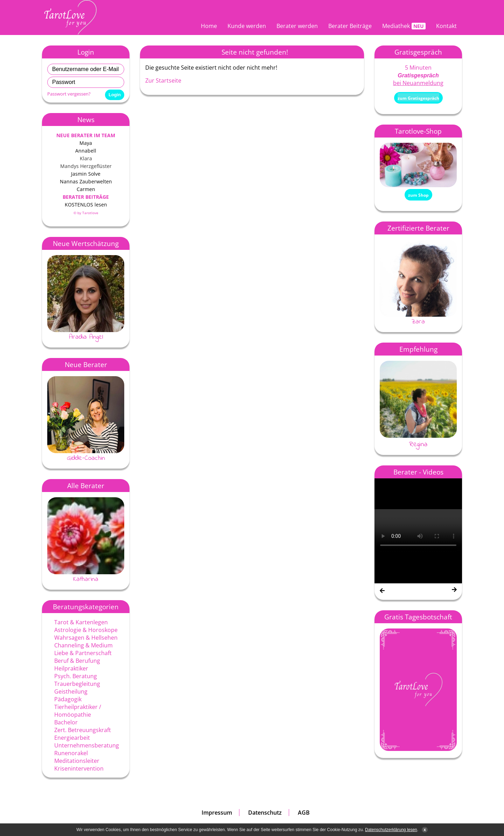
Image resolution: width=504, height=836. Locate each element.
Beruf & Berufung (77, 661)
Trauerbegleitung (77, 684)
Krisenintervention (79, 768)
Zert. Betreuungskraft (83, 730)
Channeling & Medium (83, 645)
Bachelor (66, 722)
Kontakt (446, 26)
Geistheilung (71, 691)
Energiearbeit (72, 738)
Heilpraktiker (71, 668)
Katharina (86, 579)
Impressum (217, 813)
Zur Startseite (163, 80)
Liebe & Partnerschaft (83, 653)
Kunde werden (247, 26)
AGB (304, 813)
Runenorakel (71, 753)
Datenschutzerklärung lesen (391, 830)
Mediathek (396, 26)
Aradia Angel (86, 337)
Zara (418, 322)
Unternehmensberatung (87, 745)
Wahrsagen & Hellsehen (86, 638)
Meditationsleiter (77, 761)
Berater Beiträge (350, 26)
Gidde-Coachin (86, 458)
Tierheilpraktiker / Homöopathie (78, 711)
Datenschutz (265, 813)
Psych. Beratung (76, 676)
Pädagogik (68, 699)
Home (209, 26)
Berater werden (297, 26)
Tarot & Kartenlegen (81, 622)
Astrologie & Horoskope (86, 630)
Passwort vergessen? (69, 94)
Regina (418, 445)
